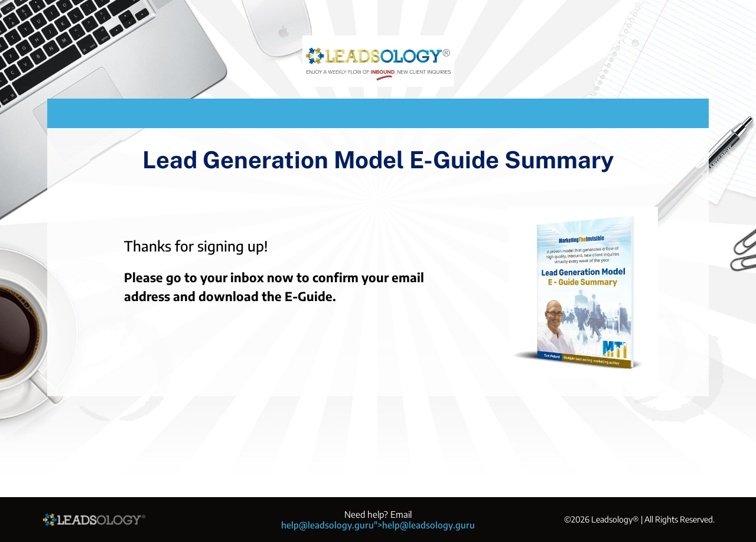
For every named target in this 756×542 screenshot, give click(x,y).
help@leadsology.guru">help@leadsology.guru (378, 525)
